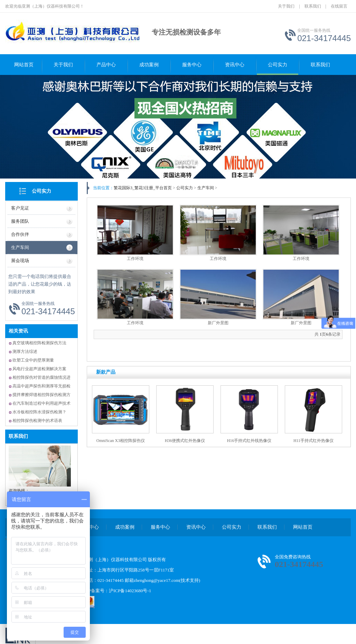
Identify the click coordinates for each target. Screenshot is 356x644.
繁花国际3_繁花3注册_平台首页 (143, 188)
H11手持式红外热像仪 (313, 441)
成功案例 (149, 65)
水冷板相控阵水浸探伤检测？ (39, 412)
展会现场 (20, 261)
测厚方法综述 (25, 352)
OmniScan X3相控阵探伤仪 (121, 441)
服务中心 (192, 65)
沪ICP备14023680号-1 (130, 591)
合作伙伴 (20, 234)
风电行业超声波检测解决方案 (39, 369)
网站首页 (24, 65)
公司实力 (278, 65)
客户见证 (20, 208)
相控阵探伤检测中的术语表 (37, 421)
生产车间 (20, 247)
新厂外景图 (218, 323)
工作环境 (135, 259)
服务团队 (20, 221)
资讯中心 (235, 65)
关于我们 (286, 6)
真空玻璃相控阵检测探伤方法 (39, 343)
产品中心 (106, 65)
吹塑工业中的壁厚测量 (33, 360)
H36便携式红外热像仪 (185, 441)
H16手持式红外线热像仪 (249, 441)
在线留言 (339, 6)
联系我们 (313, 6)
